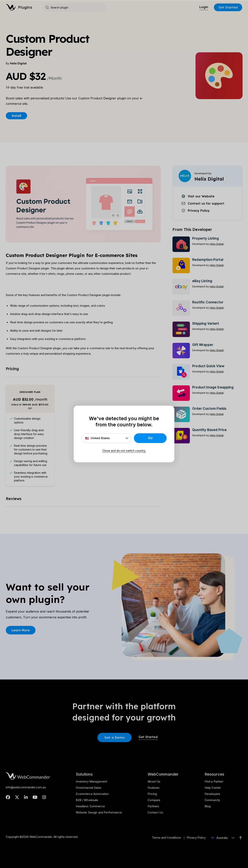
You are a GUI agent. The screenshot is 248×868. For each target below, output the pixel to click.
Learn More (21, 630)
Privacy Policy (196, 838)
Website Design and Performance (99, 812)
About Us (154, 781)
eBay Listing (202, 281)
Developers (213, 794)
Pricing (152, 794)
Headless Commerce (90, 806)
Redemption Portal (208, 260)
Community (212, 800)
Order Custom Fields (209, 409)
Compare (154, 800)
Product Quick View (208, 366)
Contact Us (155, 812)
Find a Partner (214, 781)
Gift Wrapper (203, 345)
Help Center (213, 788)
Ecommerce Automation (92, 794)
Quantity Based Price (209, 430)
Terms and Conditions (166, 838)
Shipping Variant (206, 323)
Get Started (228, 7)
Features (154, 788)
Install (16, 116)
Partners (153, 806)
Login (204, 7)
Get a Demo (115, 737)
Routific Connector (208, 302)
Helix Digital (18, 63)
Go (150, 438)
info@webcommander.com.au (26, 787)
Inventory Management (91, 781)
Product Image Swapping (213, 387)
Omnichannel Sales (89, 788)
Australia (220, 838)
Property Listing (205, 238)
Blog (208, 806)
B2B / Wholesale (87, 800)
